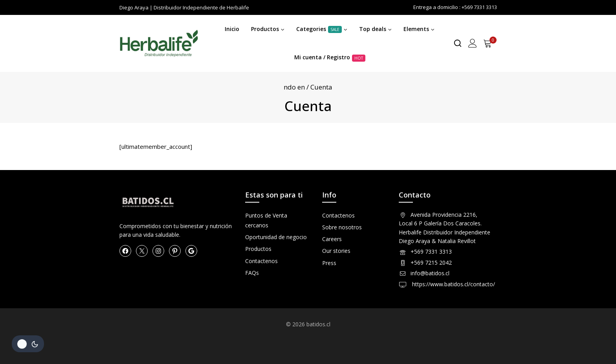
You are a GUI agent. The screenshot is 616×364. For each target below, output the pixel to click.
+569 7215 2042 (431, 262)
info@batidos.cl (430, 273)
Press (329, 263)
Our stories (336, 251)
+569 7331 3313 (431, 252)
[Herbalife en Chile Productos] (159, 44)
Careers (332, 239)
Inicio (232, 29)
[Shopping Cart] (490, 43)
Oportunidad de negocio (276, 237)
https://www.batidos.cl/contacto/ (453, 284)
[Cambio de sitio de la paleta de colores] (28, 344)
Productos (258, 249)
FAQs (252, 273)
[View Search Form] (458, 43)
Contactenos (261, 261)
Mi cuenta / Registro (330, 57)
